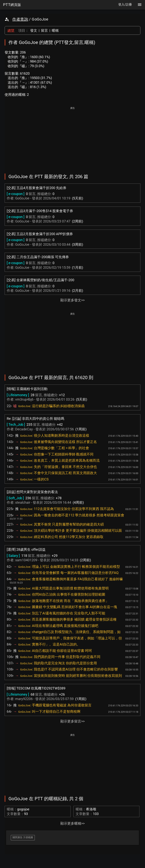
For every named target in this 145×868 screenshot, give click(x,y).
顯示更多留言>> (72, 721)
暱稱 (55, 30)
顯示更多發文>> (72, 300)
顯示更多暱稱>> (72, 823)
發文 (34, 30)
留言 (44, 30)
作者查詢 (20, 19)
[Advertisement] (72, 137)
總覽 (11, 30)
